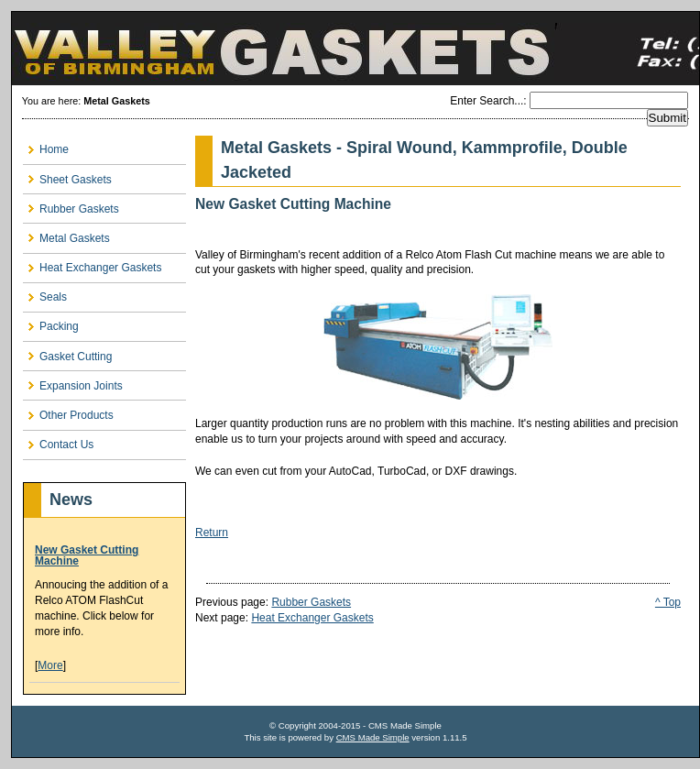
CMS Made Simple (373, 737)
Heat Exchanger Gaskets (312, 618)
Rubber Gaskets (311, 602)
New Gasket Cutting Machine (87, 555)
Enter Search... (487, 101)
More (50, 665)
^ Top (668, 602)
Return (212, 533)
